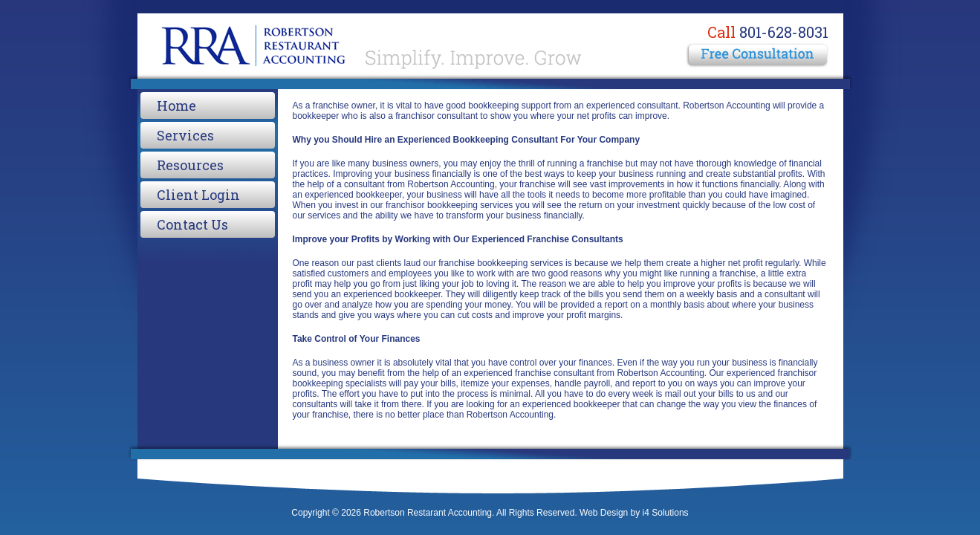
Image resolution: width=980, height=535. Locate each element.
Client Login (198, 195)
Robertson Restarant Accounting (368, 45)
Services (185, 135)
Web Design (604, 513)
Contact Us (192, 224)
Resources (190, 165)
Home (176, 106)
